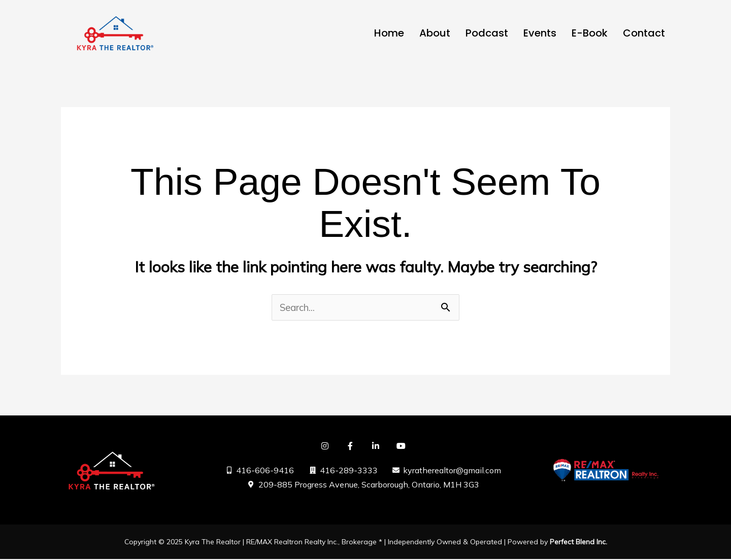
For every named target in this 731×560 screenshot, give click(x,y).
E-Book (590, 33)
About (435, 33)
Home (389, 33)
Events (540, 33)
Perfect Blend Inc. (578, 543)
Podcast (487, 33)
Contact (644, 33)
